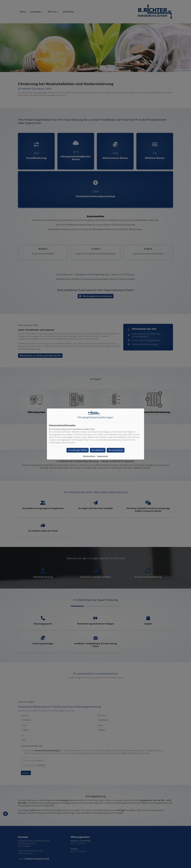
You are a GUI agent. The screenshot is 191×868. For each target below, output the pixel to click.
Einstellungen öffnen (78, 450)
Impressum (103, 456)
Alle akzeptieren (116, 450)
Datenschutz (89, 456)
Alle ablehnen (98, 450)
